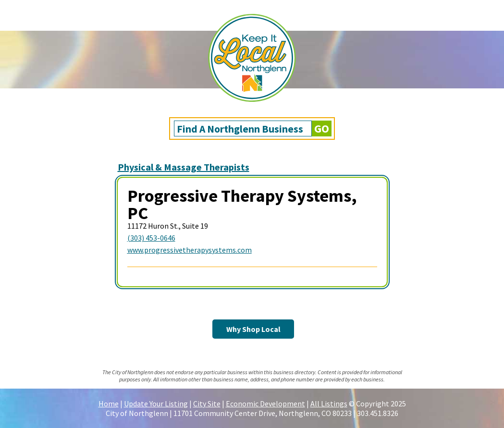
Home (109, 404)
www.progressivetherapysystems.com (190, 250)
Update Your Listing (156, 404)
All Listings (329, 404)
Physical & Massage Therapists (184, 167)
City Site (207, 404)
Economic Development (265, 404)
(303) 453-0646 (151, 238)
